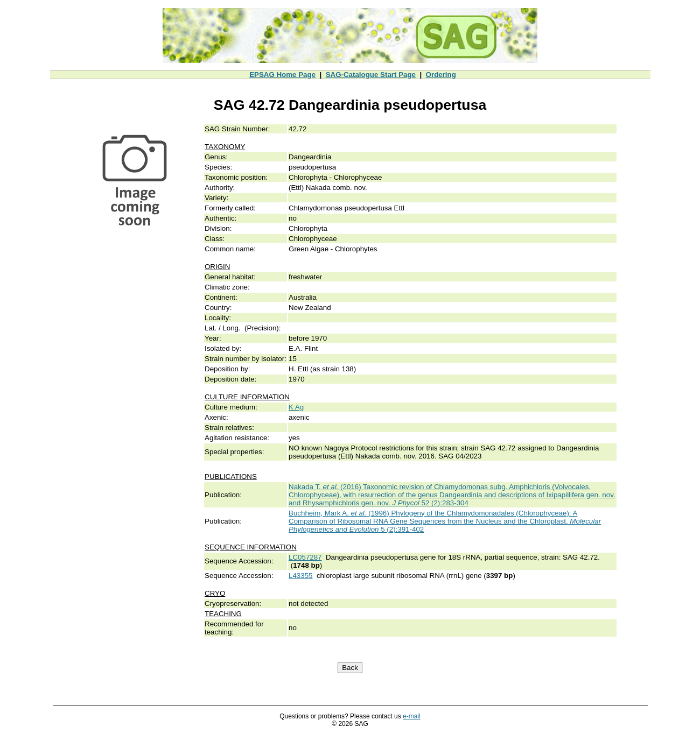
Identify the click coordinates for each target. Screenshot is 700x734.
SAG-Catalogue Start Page (371, 75)
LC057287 (305, 557)
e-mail (412, 716)
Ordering (441, 75)
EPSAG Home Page (282, 75)
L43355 (300, 576)
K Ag (296, 407)
